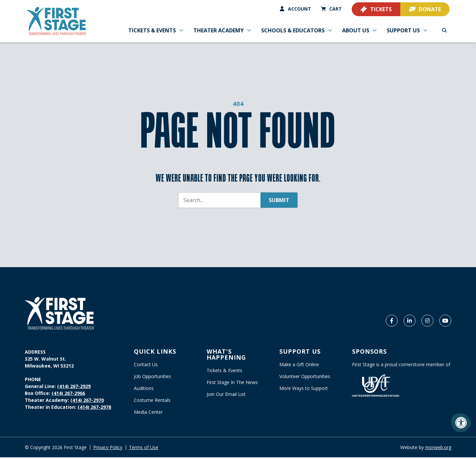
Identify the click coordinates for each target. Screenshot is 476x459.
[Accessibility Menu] (461, 423)
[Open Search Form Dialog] (444, 30)
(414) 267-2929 (74, 388)
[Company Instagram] (427, 322)
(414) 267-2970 (87, 402)
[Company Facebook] (392, 322)
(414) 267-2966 (68, 395)
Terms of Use (144, 449)
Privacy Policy (108, 449)
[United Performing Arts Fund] (376, 387)
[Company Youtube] (445, 322)
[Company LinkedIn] (410, 322)
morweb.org (438, 449)
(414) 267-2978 (94, 409)
